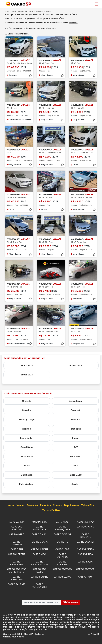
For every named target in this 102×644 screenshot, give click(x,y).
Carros (14, 11)
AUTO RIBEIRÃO (85, 524)
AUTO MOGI (62, 524)
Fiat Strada (75, 431)
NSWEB (95, 634)
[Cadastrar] (71, 602)
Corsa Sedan (75, 403)
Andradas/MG (23, 11)
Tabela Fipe (88, 507)
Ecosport (75, 412)
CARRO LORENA (17, 555)
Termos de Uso (51, 513)
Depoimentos (72, 507)
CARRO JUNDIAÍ (40, 551)
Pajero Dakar (75, 477)
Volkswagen (40, 11)
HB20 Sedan (27, 458)
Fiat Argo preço (27, 422)
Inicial (11, 507)
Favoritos (45, 507)
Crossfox (27, 412)
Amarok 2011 (75, 367)
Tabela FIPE (51, 28)
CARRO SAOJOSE (85, 570)
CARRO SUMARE (40, 577)
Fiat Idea (75, 422)
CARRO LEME (62, 551)
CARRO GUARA (40, 543)
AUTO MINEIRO (40, 524)
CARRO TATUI (85, 577)
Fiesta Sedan (27, 440)
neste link (74, 23)
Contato (58, 507)
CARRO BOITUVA (62, 536)
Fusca (75, 440)
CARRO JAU (17, 551)
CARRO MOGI (40, 555)
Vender (21, 507)
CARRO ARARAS (85, 529)
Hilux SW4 (75, 458)
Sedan (31, 11)
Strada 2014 (27, 377)
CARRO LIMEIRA (85, 551)
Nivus (27, 468)
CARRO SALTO (85, 562)
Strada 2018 (27, 367)
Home (7, 11)
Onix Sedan (27, 477)
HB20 (75, 449)
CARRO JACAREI (85, 543)
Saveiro (75, 486)
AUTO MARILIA (17, 524)
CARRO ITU (62, 543)
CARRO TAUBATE (17, 584)
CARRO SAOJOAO (62, 570)
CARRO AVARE (17, 536)
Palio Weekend (27, 486)
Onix (75, 468)
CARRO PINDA (85, 555)
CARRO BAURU (40, 536)
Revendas (32, 507)
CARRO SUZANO (62, 577)
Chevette (27, 403)
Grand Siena (27, 449)
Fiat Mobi (27, 431)
